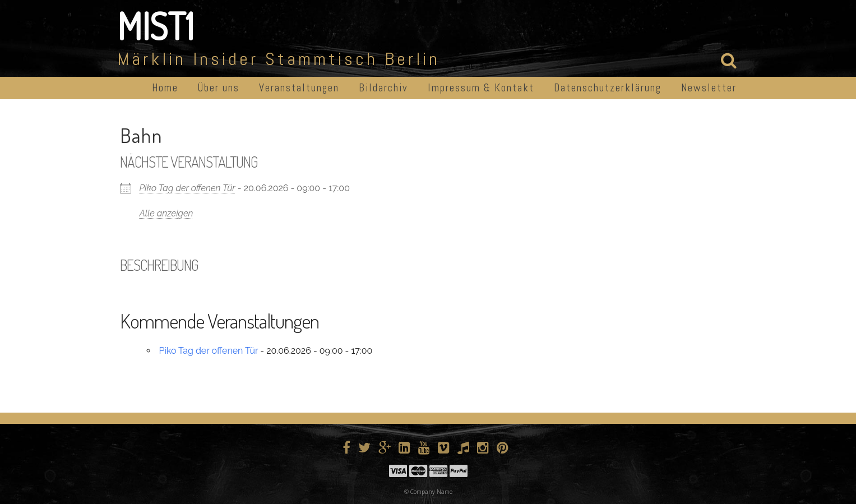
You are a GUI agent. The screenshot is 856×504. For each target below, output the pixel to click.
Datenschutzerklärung (608, 88)
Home (165, 88)
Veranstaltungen (299, 88)
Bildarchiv (383, 88)
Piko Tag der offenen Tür (188, 188)
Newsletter (709, 88)
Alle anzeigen (166, 213)
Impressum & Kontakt (481, 88)
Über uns (219, 88)
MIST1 (156, 26)
